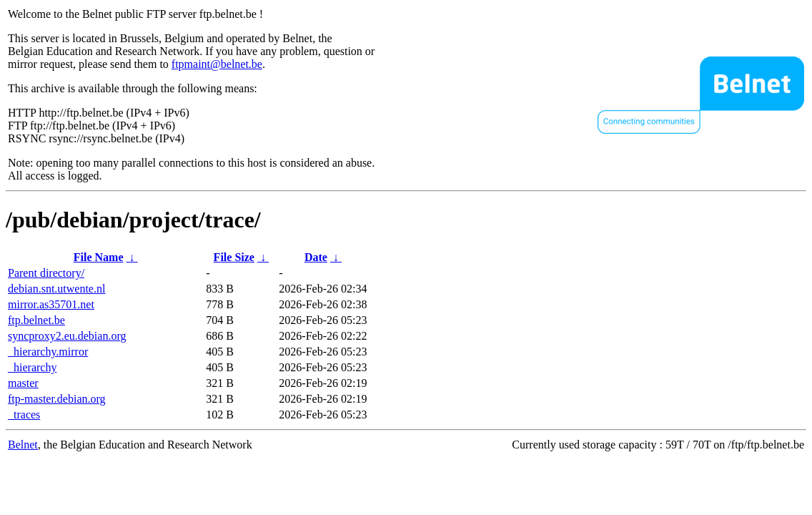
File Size (234, 257)
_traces (24, 415)
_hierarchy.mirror (48, 352)
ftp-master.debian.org (57, 399)
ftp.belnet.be (36, 320)
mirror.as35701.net (51, 304)
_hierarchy (32, 367)
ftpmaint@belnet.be (217, 64)
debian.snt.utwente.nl (56, 289)
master (23, 383)
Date (316, 257)
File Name (99, 257)
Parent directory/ (46, 273)
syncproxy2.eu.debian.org (67, 336)
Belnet (23, 445)
